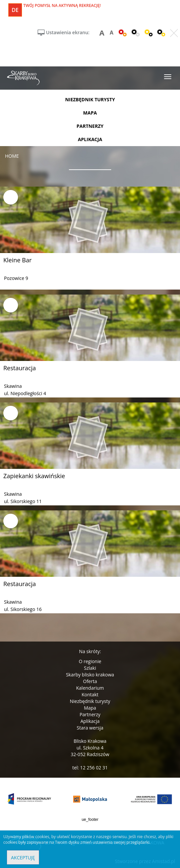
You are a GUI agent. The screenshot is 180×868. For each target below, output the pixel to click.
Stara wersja (90, 728)
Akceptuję (23, 858)
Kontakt (90, 694)
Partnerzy (90, 714)
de (15, 10)
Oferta (90, 681)
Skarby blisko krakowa (90, 675)
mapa (90, 113)
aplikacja (90, 139)
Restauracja (20, 368)
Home (12, 156)
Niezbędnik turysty (90, 701)
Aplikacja (90, 721)
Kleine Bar (17, 260)
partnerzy (90, 126)
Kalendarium (90, 688)
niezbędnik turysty (90, 99)
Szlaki (90, 668)
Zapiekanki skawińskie (34, 476)
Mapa (90, 708)
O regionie (90, 661)
